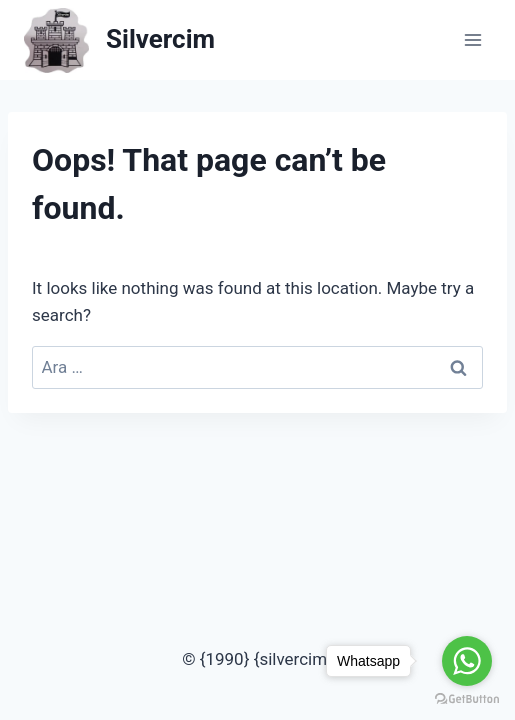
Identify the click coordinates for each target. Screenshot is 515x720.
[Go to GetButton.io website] (467, 699)
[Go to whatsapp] (467, 661)
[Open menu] (472, 39)
